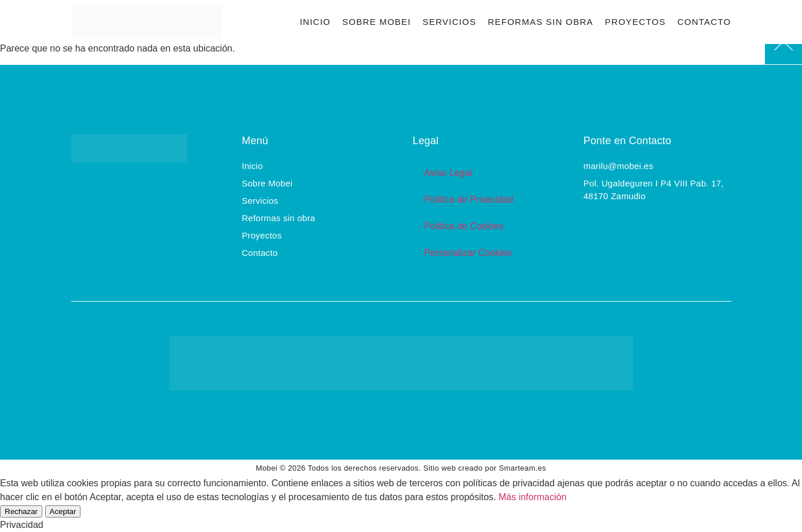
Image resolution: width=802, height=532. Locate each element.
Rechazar (21, 511)
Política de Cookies (464, 226)
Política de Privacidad (469, 199)
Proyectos (636, 22)
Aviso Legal (448, 173)
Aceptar (63, 511)
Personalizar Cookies (468, 253)
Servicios (450, 22)
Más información (532, 497)
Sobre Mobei (377, 22)
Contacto (704, 22)
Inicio (315, 22)
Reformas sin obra (540, 22)
